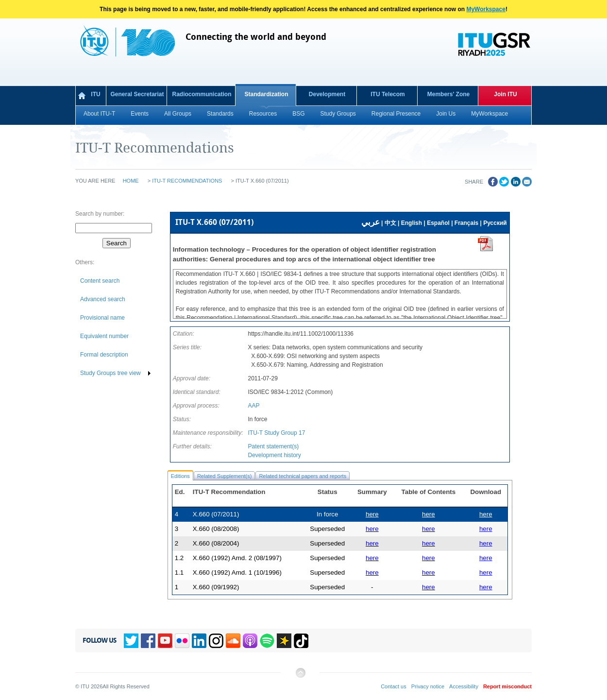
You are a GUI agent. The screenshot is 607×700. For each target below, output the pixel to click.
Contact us (394, 686)
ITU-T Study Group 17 (276, 433)
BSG (298, 114)
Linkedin (199, 641)
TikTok (301, 641)
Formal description (104, 355)
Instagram (216, 641)
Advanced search (103, 299)
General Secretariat (137, 94)
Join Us (446, 114)
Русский (495, 223)
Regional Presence (396, 114)
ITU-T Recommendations (187, 181)
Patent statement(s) (273, 446)
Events (140, 114)
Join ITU (505, 94)
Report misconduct (507, 686)
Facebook (148, 641)
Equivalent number (104, 336)
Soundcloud (233, 641)
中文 (390, 223)
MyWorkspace (486, 9)
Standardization (266, 94)
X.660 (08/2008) (216, 529)
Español (438, 223)
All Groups (178, 114)
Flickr (182, 641)
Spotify (267, 641)
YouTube (165, 641)
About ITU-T (99, 114)
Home (131, 181)
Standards (220, 114)
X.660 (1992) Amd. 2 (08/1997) (237, 558)
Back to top (300, 676)
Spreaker (284, 641)
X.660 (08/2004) (216, 543)
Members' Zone (449, 94)
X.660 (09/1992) (216, 587)
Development (327, 94)
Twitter (131, 641)
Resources (263, 114)
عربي (371, 222)
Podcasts (250, 641)
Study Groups (338, 114)
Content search (100, 281)
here (486, 514)
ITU (95, 94)
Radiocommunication (202, 94)
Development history (274, 455)
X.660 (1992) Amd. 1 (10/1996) (237, 572)
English (412, 223)
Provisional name (102, 318)
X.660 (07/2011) (216, 514)
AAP (253, 406)
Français (466, 223)
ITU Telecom (388, 94)
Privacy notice (428, 686)
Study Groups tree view (110, 373)
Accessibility (464, 686)
